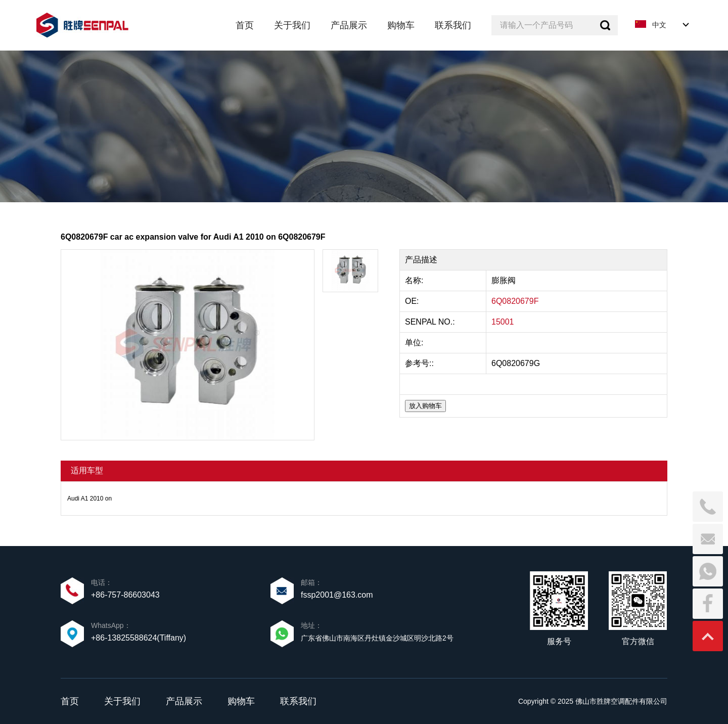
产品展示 (184, 701)
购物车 (241, 701)
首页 (70, 701)
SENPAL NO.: (430, 322)
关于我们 (122, 701)
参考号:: (420, 363)
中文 (659, 25)
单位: (415, 343)
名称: (415, 280)
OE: (413, 301)
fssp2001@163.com (337, 595)
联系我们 (298, 701)
